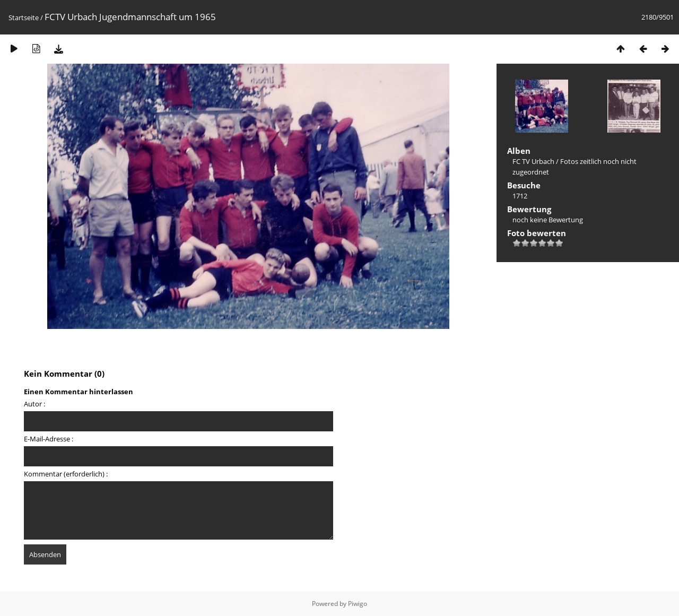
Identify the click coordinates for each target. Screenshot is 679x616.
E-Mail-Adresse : (49, 439)
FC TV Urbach (533, 161)
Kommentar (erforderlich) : (66, 474)
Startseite (24, 18)
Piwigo (358, 604)
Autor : (34, 404)
